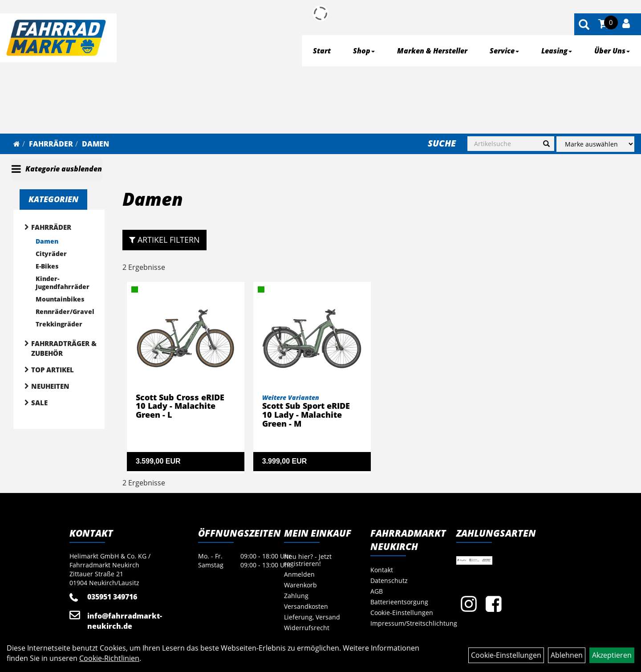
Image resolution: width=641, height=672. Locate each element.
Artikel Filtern (164, 240)
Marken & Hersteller (432, 51)
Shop (364, 51)
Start (322, 51)
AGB (377, 591)
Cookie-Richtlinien (109, 658)
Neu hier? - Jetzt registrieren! (308, 560)
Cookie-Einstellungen (402, 613)
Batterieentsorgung (399, 602)
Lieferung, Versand (312, 617)
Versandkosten (306, 606)
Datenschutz (389, 580)
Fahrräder (51, 144)
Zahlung (296, 596)
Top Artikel (53, 370)
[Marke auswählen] (595, 144)
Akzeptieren (612, 655)
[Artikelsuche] (584, 25)
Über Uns (612, 51)
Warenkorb (300, 585)
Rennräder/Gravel (65, 312)
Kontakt (382, 570)
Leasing (557, 51)
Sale (39, 403)
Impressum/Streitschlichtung (403, 623)
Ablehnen (567, 655)
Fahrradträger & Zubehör (64, 348)
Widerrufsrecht (307, 628)
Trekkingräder (59, 324)
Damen (95, 144)
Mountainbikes (60, 299)
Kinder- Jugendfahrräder (63, 283)
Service (504, 51)
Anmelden (299, 574)
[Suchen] (546, 144)
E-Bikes (47, 266)
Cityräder (51, 254)
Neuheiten (50, 386)
